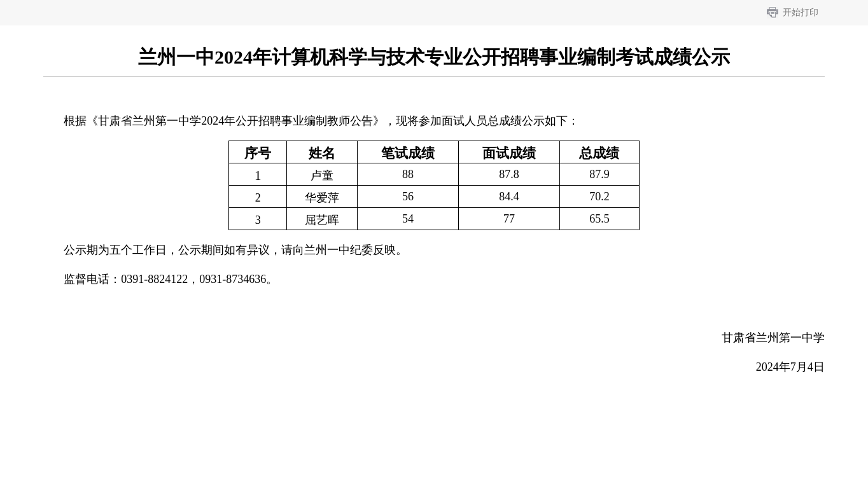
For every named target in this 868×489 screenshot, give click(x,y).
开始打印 (801, 12)
